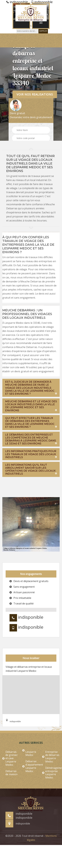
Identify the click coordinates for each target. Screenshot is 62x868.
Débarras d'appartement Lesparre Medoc (31, 766)
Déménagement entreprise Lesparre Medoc (51, 773)
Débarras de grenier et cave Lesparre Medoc (10, 758)
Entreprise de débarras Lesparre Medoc (51, 757)
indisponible (17, 2)
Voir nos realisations (35, 94)
